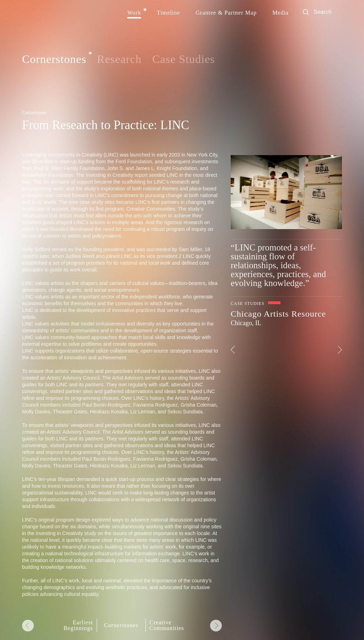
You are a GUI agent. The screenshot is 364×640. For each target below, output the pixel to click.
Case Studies (183, 59)
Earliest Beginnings (78, 625)
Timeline (168, 13)
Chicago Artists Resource (278, 314)
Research (119, 59)
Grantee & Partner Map (226, 13)
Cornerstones (54, 59)
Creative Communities (167, 625)
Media (280, 13)
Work (134, 13)
